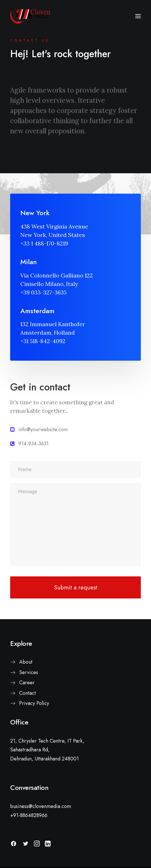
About (26, 662)
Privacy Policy (34, 703)
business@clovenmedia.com (41, 806)
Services (29, 672)
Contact (28, 693)
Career (27, 683)
